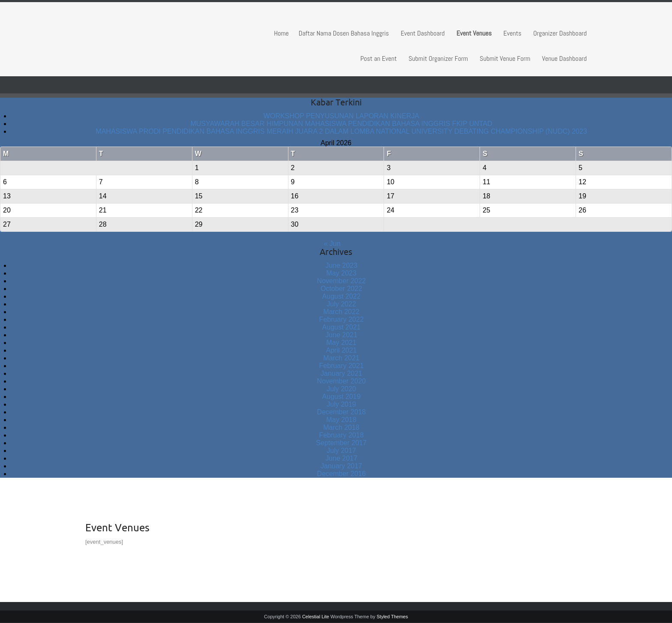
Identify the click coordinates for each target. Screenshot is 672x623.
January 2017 (341, 466)
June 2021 (341, 335)
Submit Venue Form (505, 58)
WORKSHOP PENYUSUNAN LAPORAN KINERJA (341, 116)
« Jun (332, 244)
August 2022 (342, 296)
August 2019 (342, 397)
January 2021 (341, 373)
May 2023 (341, 273)
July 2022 (341, 304)
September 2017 (341, 443)
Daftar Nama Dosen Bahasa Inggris (344, 33)
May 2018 (341, 420)
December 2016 (342, 474)
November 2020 (342, 381)
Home (281, 33)
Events (513, 33)
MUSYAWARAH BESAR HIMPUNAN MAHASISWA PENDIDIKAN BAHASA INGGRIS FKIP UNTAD (341, 124)
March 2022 (341, 312)
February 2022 (341, 319)
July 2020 (341, 389)
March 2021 (341, 358)
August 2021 (342, 327)
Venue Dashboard (564, 58)
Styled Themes (392, 617)
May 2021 (341, 343)
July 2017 (341, 451)
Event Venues (474, 33)
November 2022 (342, 281)
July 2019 (341, 404)
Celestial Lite (316, 617)
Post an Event (379, 58)
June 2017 (341, 458)
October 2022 (341, 289)
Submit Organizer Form (438, 58)
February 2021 (341, 366)
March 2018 (341, 427)
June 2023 (341, 265)
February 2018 (341, 435)
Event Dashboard (423, 33)
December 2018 (342, 412)
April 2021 (341, 350)
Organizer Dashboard (560, 33)
